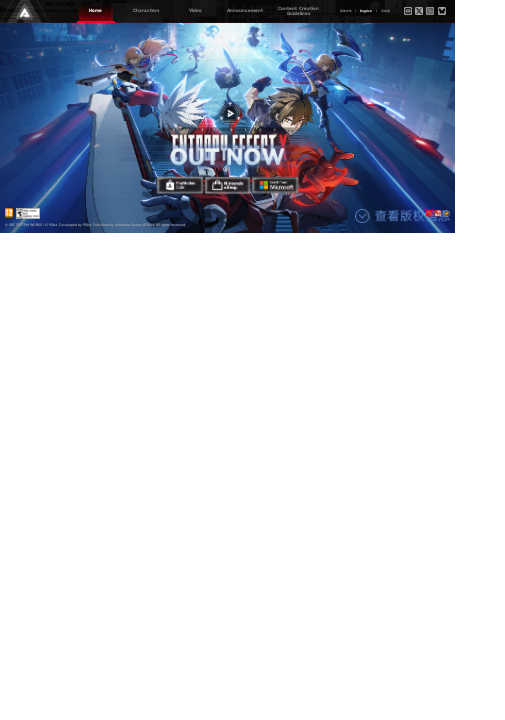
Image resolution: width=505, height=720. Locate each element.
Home (95, 10)
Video (195, 10)
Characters (146, 10)
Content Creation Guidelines (298, 11)
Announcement (245, 10)
